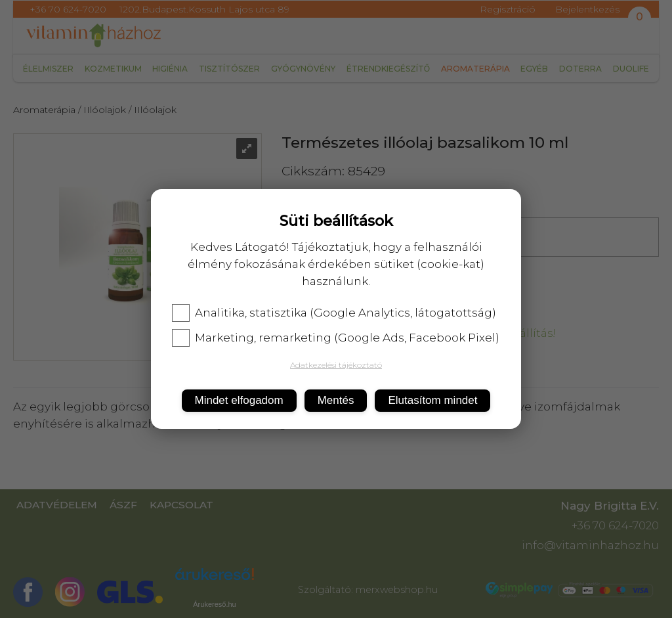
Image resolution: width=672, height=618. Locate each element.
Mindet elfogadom (239, 400)
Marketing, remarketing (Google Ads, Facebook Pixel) (336, 338)
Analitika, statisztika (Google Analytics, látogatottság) (334, 313)
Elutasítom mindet (432, 400)
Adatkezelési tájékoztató (336, 365)
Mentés (336, 400)
